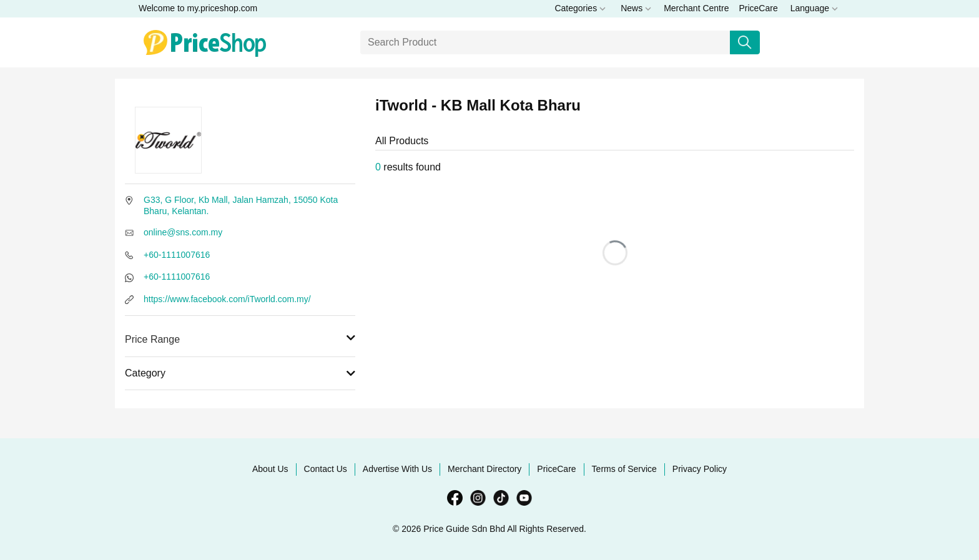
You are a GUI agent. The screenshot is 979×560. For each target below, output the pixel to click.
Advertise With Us (397, 469)
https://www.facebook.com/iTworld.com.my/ (227, 299)
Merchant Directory (485, 469)
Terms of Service (624, 469)
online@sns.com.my (183, 232)
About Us (270, 469)
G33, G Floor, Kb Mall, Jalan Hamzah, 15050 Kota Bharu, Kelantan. (241, 205)
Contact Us (326, 469)
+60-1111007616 (177, 255)
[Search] (545, 42)
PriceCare (758, 8)
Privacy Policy (700, 469)
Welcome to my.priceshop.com (198, 8)
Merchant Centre (696, 8)
